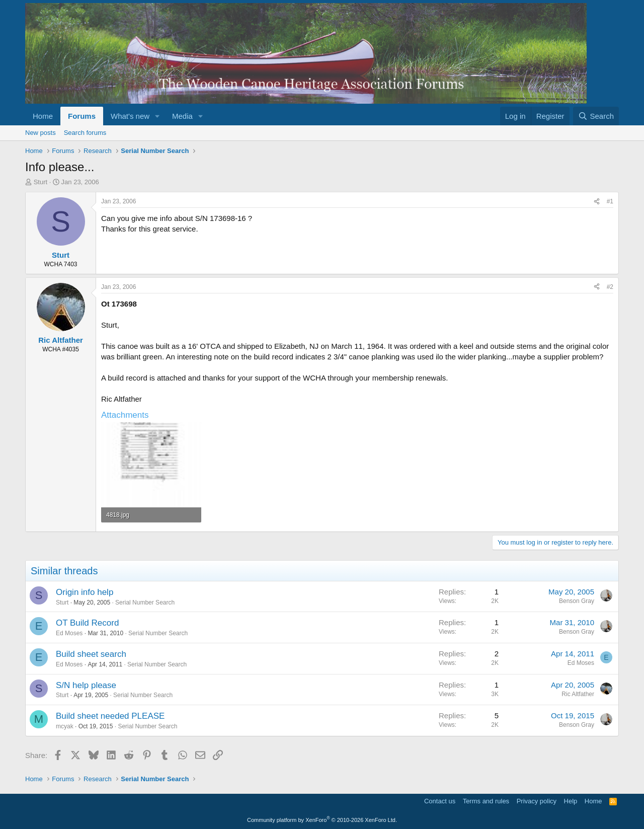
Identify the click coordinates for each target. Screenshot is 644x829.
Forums (82, 116)
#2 (610, 287)
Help (571, 801)
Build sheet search (91, 654)
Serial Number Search (145, 602)
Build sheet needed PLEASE (110, 716)
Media (182, 116)
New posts (41, 133)
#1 (610, 201)
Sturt (41, 182)
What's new (130, 116)
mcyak (65, 726)
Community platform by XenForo (322, 820)
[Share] (597, 202)
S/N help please (86, 685)
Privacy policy (537, 801)
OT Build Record (87, 623)
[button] (157, 116)
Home (43, 116)
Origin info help (85, 592)
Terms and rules (486, 801)
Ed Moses (69, 633)
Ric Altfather (578, 694)
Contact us (440, 801)
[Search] (596, 116)
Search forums (85, 133)
